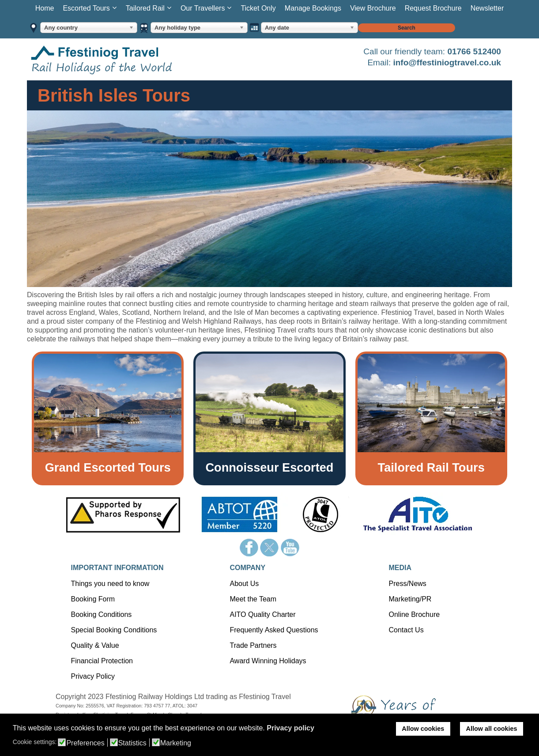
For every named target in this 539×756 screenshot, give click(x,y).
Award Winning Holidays (268, 661)
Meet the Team (253, 599)
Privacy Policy (93, 676)
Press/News (407, 584)
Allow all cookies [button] (492, 729)
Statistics (132, 743)
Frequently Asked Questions (274, 630)
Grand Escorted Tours (108, 467)
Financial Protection (102, 661)
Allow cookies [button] (423, 729)
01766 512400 (474, 51)
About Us (244, 584)
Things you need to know (110, 584)
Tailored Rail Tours (431, 467)
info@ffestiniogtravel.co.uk (447, 62)
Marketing (176, 743)
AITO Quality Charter (262, 614)
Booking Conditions (101, 614)
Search (407, 28)
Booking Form (93, 599)
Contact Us (406, 630)
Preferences (85, 743)
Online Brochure (414, 614)
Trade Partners (253, 645)
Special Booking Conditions (114, 630)
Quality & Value (95, 645)
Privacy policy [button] (290, 728)
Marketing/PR (410, 599)
